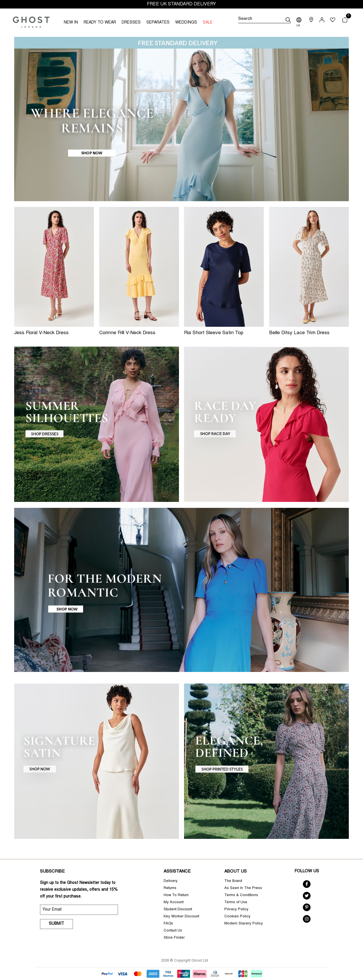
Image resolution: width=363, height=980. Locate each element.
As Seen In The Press (243, 888)
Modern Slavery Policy (244, 924)
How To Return (176, 895)
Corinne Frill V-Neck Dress (127, 333)
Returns (170, 888)
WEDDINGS (186, 23)
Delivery (171, 881)
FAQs (168, 924)
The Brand (233, 881)
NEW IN (71, 23)
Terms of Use (236, 902)
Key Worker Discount (181, 917)
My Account (174, 902)
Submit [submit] (56, 924)
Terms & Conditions (241, 895)
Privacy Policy (236, 910)
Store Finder (174, 938)
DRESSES (131, 23)
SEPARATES (158, 23)
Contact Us (173, 931)
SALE (208, 23)
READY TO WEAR (100, 23)
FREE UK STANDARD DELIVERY (181, 4)
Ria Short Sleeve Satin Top (214, 333)
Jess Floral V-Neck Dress (41, 333)
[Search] (264, 20)
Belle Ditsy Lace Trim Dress (299, 333)
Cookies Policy (237, 917)
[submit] (288, 20)
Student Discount (178, 910)
